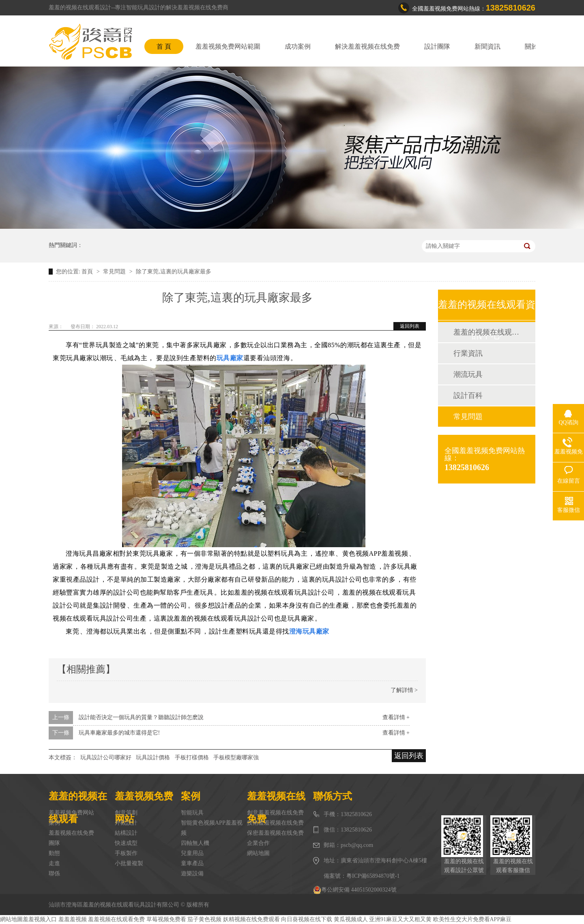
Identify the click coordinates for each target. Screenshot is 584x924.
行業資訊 (468, 353)
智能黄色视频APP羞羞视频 (212, 828)
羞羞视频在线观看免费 (116, 919)
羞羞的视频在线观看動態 (486, 332)
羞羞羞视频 (73, 919)
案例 (54, 823)
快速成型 (126, 843)
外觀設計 (126, 823)
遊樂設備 (192, 874)
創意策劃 (126, 813)
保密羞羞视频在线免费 (275, 833)
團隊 (54, 843)
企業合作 (258, 843)
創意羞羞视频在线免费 (275, 813)
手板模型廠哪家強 (236, 757)
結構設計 (126, 833)
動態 (54, 853)
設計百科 (468, 395)
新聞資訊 (487, 46)
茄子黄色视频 (204, 919)
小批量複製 (129, 863)
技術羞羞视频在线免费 (275, 823)
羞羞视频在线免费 (71, 833)
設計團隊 (437, 46)
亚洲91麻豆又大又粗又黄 (400, 919)
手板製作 (126, 853)
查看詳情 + (396, 717)
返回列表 (410, 326)
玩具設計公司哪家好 (106, 757)
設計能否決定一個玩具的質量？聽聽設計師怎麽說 (141, 717)
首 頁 (164, 46)
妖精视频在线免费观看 (251, 919)
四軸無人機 (195, 843)
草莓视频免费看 (166, 919)
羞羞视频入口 (40, 919)
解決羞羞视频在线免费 (367, 46)
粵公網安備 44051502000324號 (355, 890)
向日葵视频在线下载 (307, 919)
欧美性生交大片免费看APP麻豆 (472, 919)
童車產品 (192, 863)
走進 (54, 863)
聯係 (54, 874)
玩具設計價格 (153, 757)
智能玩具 (192, 813)
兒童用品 (192, 853)
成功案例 (298, 46)
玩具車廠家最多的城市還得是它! (119, 733)
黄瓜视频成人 (351, 919)
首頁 (88, 272)
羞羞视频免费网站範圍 (228, 46)
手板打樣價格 (192, 757)
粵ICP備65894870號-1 (373, 876)
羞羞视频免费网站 (71, 813)
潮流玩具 (468, 374)
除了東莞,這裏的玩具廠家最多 (174, 272)
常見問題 (115, 272)
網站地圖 (258, 853)
